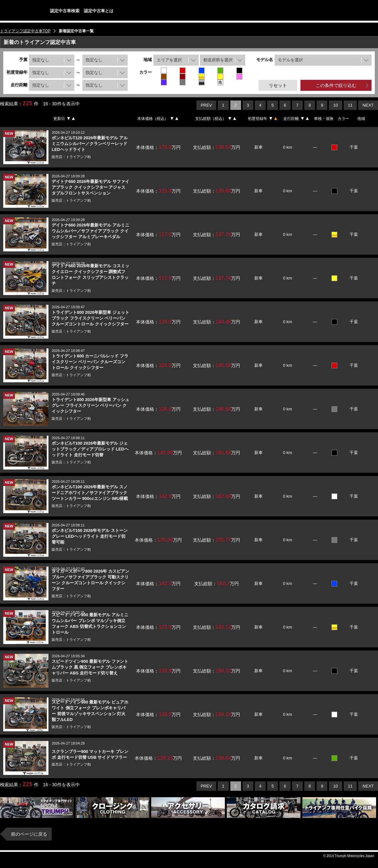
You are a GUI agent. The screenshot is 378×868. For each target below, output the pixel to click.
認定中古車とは (99, 11)
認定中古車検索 (65, 11)
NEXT (368, 105)
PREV (206, 105)
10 (335, 105)
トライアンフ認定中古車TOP (25, 31)
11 (350, 105)
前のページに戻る (29, 834)
